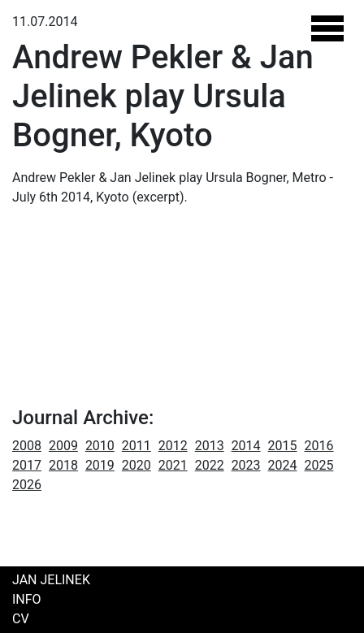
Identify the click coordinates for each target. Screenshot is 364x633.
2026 (27, 485)
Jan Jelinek (51, 580)
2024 (283, 465)
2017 (27, 465)
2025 (319, 465)
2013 (210, 446)
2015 (283, 446)
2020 (136, 465)
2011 (136, 446)
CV (21, 619)
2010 (100, 446)
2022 (210, 465)
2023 (246, 465)
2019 (100, 465)
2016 (319, 446)
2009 (63, 446)
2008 (27, 446)
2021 (173, 465)
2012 (173, 446)
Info (27, 599)
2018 (63, 465)
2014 (246, 446)
